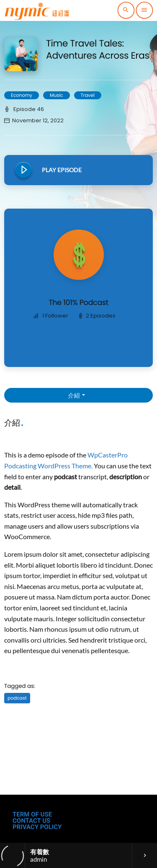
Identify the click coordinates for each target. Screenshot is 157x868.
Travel (88, 95)
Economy (22, 95)
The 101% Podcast (78, 303)
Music (57, 95)
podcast (17, 698)
